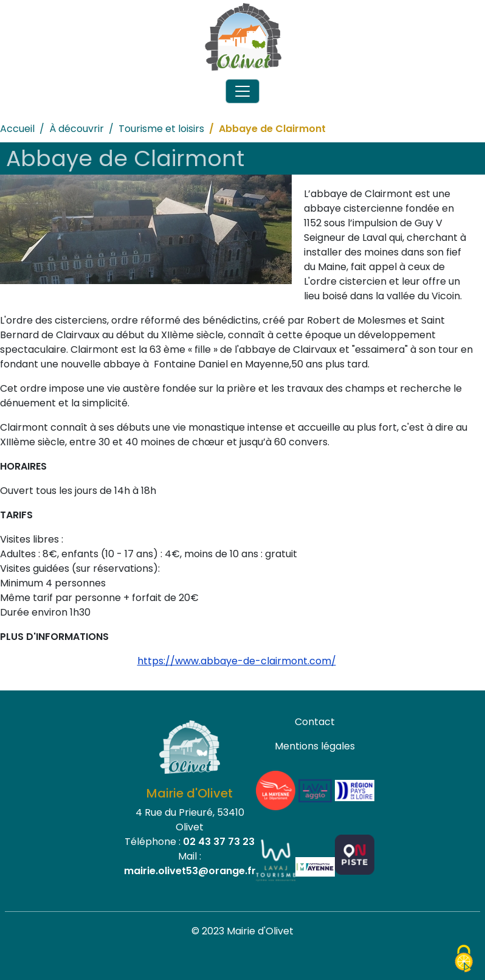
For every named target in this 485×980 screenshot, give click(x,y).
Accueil (17, 129)
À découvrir (77, 129)
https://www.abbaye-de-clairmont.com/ (237, 661)
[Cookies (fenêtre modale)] (464, 959)
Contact (315, 722)
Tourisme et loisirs (161, 129)
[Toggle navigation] (243, 91)
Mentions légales (315, 746)
